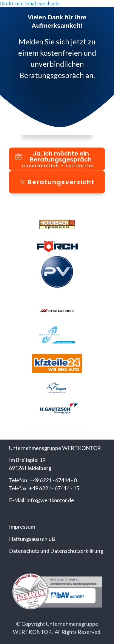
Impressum (22, 527)
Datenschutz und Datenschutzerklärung (56, 551)
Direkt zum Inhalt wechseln (30, 4)
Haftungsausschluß (32, 539)
